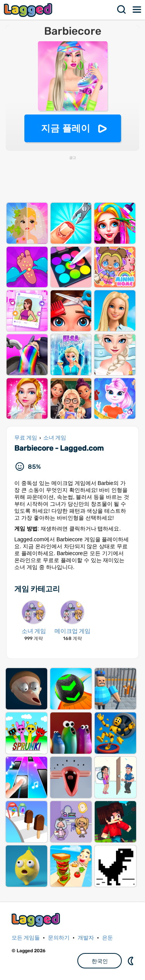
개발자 (86, 938)
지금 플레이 (66, 128)
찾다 (122, 10)
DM (131, 961)
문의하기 (59, 938)
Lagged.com (37, 920)
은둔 (107, 938)
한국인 (100, 961)
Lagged (29, 10)
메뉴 (137, 10)
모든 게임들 (26, 938)
